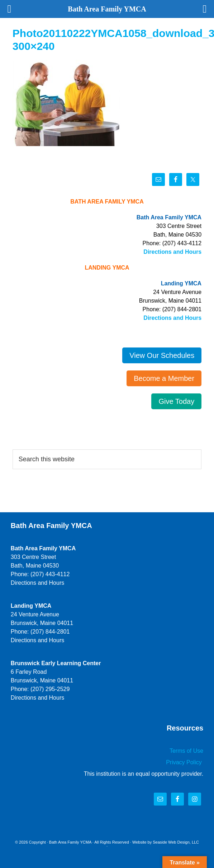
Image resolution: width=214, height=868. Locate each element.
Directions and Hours (172, 252)
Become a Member (164, 378)
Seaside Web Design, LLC (176, 842)
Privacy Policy (185, 762)
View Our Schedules (162, 355)
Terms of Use (186, 751)
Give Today (176, 401)
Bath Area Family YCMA (70, 842)
